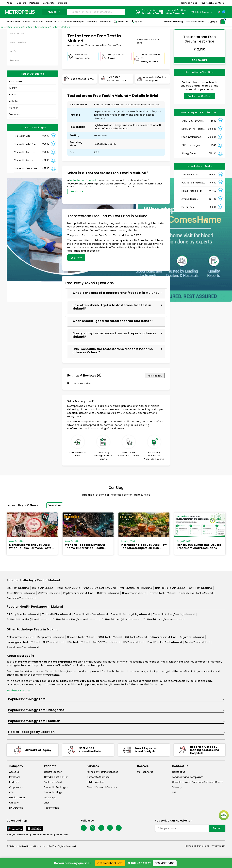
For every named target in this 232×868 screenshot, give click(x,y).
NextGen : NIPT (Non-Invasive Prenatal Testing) (193, 127)
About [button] (10, 3)
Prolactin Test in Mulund (20, 637)
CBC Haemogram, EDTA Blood (192, 144)
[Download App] (15, 828)
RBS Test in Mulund (54, 642)
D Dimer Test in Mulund (163, 637)
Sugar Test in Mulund (192, 637)
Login (214, 22)
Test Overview (18, 43)
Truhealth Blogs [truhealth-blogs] (53, 793)
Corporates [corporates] (16, 787)
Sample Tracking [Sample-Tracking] (173, 22)
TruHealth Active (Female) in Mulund (174, 614)
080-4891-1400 (165, 863)
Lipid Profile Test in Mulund (170, 588)
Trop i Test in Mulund (68, 588)
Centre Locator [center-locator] (53, 772)
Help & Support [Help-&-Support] (203, 12)
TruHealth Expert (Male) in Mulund (121, 619)
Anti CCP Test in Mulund (107, 642)
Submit (217, 828)
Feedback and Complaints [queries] (188, 777)
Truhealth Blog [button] (189, 3)
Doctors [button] (21, 3)
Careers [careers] (14, 803)
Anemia (14, 94)
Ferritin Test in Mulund (198, 642)
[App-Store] (224, 12)
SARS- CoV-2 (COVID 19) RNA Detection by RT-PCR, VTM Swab (193, 119)
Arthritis (14, 101)
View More (55, 505)
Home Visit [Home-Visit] (121, 22)
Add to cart (199, 59)
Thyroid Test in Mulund (163, 593)
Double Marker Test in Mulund (196, 593)
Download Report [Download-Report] (196, 22)
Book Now (76, 258)
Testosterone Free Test (21, 27)
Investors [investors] (15, 777)
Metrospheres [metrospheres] (145, 772)
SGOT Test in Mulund (110, 637)
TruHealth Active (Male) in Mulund (130, 614)
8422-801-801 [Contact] (150, 13)
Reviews (15, 60)
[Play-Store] (219, 12)
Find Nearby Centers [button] (212, 3)
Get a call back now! (110, 863)
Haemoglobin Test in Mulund (23, 642)
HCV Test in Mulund (79, 642)
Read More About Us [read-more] (18, 690)
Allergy (13, 88)
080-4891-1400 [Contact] (174, 13)
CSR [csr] (11, 793)
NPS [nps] (174, 793)
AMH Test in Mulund (108, 593)
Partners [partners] (14, 782)
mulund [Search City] (54, 12)
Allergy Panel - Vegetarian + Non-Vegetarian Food (192, 152)
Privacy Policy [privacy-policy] (218, 846)
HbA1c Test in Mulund (134, 593)
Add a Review (155, 376)
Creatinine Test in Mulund (21, 598)
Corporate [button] (49, 3)
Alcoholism (15, 81)
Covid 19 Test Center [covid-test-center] (56, 777)
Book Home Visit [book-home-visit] (53, 782)
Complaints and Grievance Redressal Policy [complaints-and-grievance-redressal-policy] (197, 782)
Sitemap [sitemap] (177, 787)
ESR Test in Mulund (43, 588)
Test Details (17, 34)
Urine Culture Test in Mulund (100, 588)
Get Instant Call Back (200, 95)
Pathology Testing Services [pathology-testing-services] (102, 772)
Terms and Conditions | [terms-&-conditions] (198, 846)
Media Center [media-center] (17, 798)
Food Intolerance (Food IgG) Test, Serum (191, 136)
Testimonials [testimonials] (52, 808)
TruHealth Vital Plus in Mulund (91, 614)
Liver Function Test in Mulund (135, 588)
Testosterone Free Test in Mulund (52, 27)
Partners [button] (34, 3)
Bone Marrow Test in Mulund (23, 647)
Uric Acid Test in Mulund (81, 637)
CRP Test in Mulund (49, 593)
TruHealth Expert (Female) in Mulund (164, 619)
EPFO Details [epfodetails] (16, 808)
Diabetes (14, 114)
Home (3, 27)
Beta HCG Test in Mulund (21, 593)
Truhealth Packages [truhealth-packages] (56, 787)
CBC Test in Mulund (18, 588)
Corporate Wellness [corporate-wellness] (98, 777)
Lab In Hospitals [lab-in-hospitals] (96, 782)
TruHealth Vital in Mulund (57, 614)
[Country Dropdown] (202, 12)
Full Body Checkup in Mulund (23, 614)
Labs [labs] (47, 803)
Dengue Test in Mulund (51, 637)
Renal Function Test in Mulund (165, 642)
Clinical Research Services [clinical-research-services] (102, 787)
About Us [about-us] (14, 772)
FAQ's (13, 51)
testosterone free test (83, 180)
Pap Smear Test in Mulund (78, 593)
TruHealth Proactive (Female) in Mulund (75, 619)
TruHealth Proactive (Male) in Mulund (28, 619)
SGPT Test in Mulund (200, 588)
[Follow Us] (84, 828)
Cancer (13, 108)
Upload (137, 22)
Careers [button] (63, 3)
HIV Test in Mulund (134, 642)
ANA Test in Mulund (136, 637)
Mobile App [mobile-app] (50, 798)
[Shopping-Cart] (223, 22)
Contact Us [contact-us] (179, 772)
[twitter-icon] (92, 828)
